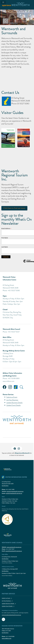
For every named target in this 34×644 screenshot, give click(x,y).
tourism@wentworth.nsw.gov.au (15, 491)
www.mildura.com (8, 381)
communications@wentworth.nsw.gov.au (11, 615)
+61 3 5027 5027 (10, 549)
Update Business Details (14, 403)
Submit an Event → (7, 598)
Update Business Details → (9, 604)
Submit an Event (12, 397)
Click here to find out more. (14, 208)
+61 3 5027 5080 (10, 489)
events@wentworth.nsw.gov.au (14, 493)
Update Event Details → (8, 606)
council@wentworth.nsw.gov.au (14, 551)
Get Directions (5, 486)
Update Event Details (13, 405)
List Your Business (12, 400)
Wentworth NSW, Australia (17, 158)
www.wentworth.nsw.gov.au (14, 547)
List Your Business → (7, 601)
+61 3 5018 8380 (10, 636)
